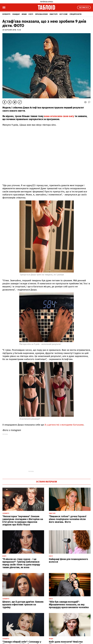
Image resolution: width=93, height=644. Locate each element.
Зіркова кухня (41, 14)
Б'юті (31, 14)
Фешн (24, 14)
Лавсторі (54, 14)
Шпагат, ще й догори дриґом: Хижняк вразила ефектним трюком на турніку (23, 605)
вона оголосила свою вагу (59, 116)
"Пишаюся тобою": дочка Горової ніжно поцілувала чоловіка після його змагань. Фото (68, 519)
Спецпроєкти (75, 14)
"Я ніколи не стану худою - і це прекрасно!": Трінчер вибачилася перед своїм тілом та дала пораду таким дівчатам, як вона (21, 563)
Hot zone (64, 14)
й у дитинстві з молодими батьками (64, 425)
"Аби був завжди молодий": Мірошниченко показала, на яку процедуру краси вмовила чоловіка (69, 605)
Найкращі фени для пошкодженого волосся (68, 561)
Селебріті (6, 14)
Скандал (16, 14)
